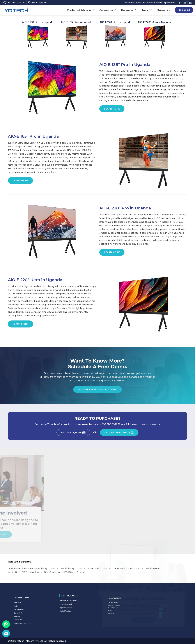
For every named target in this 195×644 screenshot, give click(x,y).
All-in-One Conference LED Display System (61, 572)
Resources (129, 10)
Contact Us (163, 10)
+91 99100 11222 (14, 3)
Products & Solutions (81, 10)
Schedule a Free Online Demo (98, 390)
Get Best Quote (76, 433)
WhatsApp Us (37, 3)
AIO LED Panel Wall (114, 568)
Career (147, 10)
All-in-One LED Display (21, 572)
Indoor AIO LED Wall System (144, 568)
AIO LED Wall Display (63, 568)
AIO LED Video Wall (89, 568)
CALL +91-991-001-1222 (121, 433)
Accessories (108, 10)
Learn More (112, 110)
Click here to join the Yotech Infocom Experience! (149, 3)
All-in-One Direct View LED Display (28, 568)
